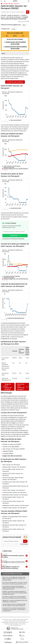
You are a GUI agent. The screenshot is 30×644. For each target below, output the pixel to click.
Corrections (7, 624)
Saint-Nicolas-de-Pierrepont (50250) (14, 449)
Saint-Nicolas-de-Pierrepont (14, 17)
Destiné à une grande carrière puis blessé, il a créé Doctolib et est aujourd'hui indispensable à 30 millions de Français (15, 593)
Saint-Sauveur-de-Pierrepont (11, 465)
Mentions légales (14, 624)
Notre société (20, 620)
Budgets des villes (8, 4)
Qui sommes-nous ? (7, 620)
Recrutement (12, 621)
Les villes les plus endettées (15, 82)
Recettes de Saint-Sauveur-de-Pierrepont (22, 387)
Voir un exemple (24, 544)
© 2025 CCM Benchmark (15, 625)
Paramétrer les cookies (7, 622)
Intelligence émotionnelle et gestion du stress (13, 556)
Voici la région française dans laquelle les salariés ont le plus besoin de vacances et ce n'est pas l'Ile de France (14, 588)
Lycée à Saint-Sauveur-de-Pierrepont (14, 490)
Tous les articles (22, 622)
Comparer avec (5, 29)
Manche (17, 4)
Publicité (26, 620)
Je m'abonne (14, 236)
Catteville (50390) (8, 454)
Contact (6, 621)
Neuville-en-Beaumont (13, 15)
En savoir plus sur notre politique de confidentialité (13, 239)
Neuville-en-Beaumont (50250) (12, 444)
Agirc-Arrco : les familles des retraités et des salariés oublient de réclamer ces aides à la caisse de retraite (14, 579)
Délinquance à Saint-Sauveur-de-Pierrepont (16, 505)
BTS (23, 36)
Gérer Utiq (15, 622)
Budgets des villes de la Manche (12, 456)
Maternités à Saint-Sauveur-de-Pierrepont (15, 495)
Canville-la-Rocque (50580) (11, 447)
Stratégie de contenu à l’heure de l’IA (13, 561)
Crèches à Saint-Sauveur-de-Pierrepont (14, 492)
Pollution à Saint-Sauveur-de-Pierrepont (14, 508)
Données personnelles (21, 621)
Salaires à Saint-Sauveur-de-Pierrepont (14, 467)
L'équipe (15, 620)
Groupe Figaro (22, 624)
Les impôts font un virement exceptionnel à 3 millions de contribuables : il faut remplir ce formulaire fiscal (14, 609)
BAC (7, 36)
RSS (27, 622)
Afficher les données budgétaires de (11, 25)
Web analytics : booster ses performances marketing (11, 567)
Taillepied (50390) (8, 451)
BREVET (15, 36)
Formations (7, 551)
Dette (3, 54)
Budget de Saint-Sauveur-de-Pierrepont (7, 387)
